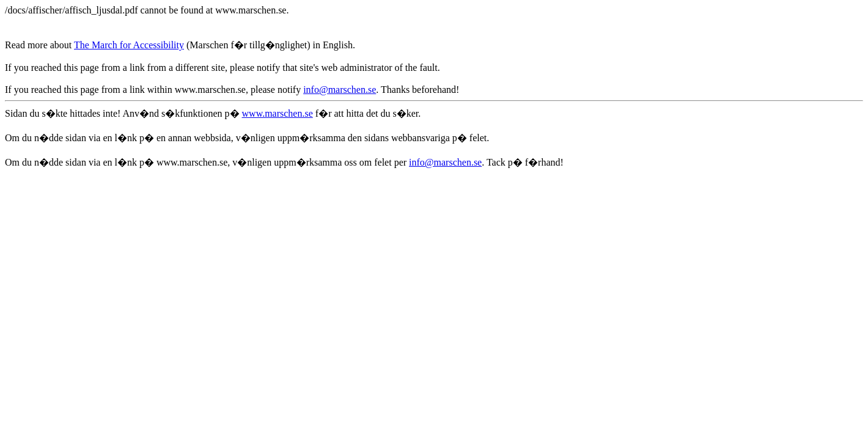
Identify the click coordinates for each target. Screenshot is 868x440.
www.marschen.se (278, 113)
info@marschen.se (340, 90)
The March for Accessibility (129, 45)
